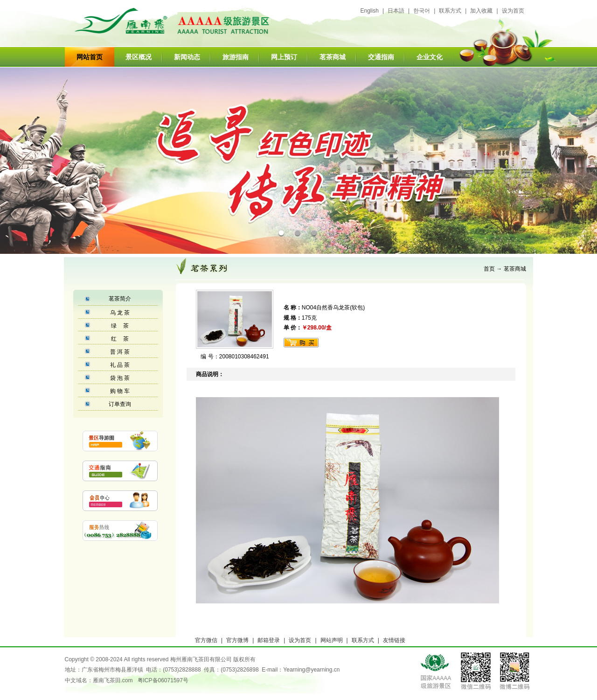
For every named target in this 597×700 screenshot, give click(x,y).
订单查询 (120, 404)
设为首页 (513, 11)
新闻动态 (187, 57)
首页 (489, 269)
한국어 (422, 11)
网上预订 (284, 57)
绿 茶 (120, 326)
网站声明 (332, 640)
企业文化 (430, 57)
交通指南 (381, 57)
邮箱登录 (269, 640)
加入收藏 (481, 11)
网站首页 (90, 57)
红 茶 (120, 339)
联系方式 (450, 11)
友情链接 (394, 640)
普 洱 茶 (120, 352)
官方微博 (237, 640)
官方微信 (206, 640)
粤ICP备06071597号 (163, 680)
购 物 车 (120, 391)
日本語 (396, 11)
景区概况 (139, 57)
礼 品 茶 (120, 365)
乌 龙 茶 (120, 313)
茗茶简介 (120, 299)
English (370, 11)
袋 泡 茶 (120, 378)
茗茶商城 (333, 57)
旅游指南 (236, 57)
